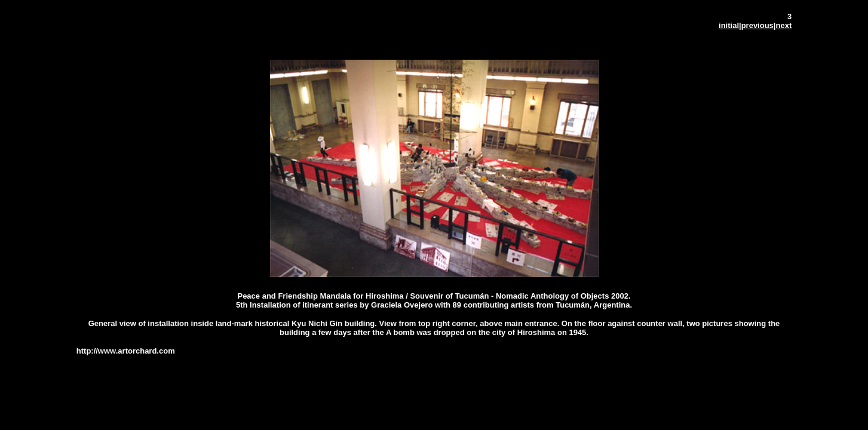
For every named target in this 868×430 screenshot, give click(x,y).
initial (729, 25)
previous (757, 25)
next (783, 25)
